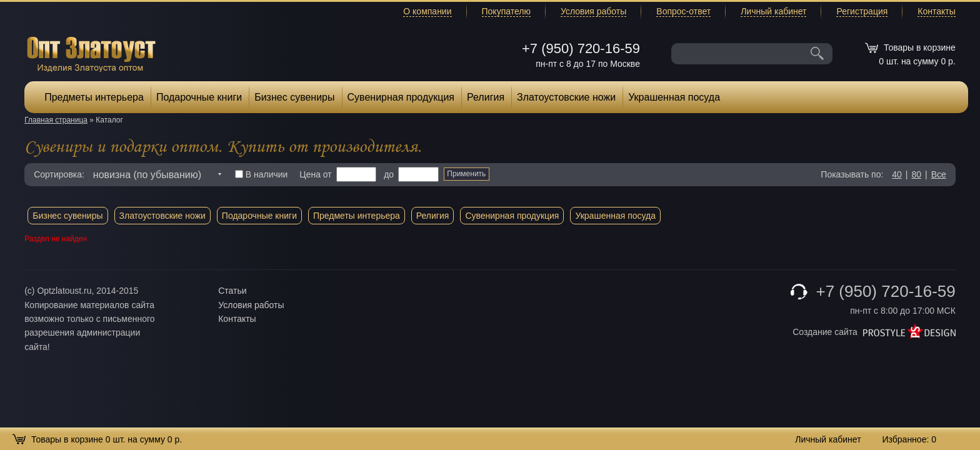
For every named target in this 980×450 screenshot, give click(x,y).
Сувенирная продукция (401, 97)
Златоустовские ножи (566, 97)
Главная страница (56, 120)
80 (916, 174)
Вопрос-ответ (683, 11)
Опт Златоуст (91, 53)
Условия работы (593, 11)
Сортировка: (59, 174)
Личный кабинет (773, 11)
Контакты (936, 11)
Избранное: (909, 439)
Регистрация (862, 11)
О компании (427, 11)
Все (939, 174)
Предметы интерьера (94, 97)
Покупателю (506, 11)
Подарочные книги (199, 97)
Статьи (232, 291)
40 (897, 174)
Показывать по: (852, 174)
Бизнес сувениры (294, 97)
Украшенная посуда (674, 97)
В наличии (262, 174)
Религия (486, 97)
